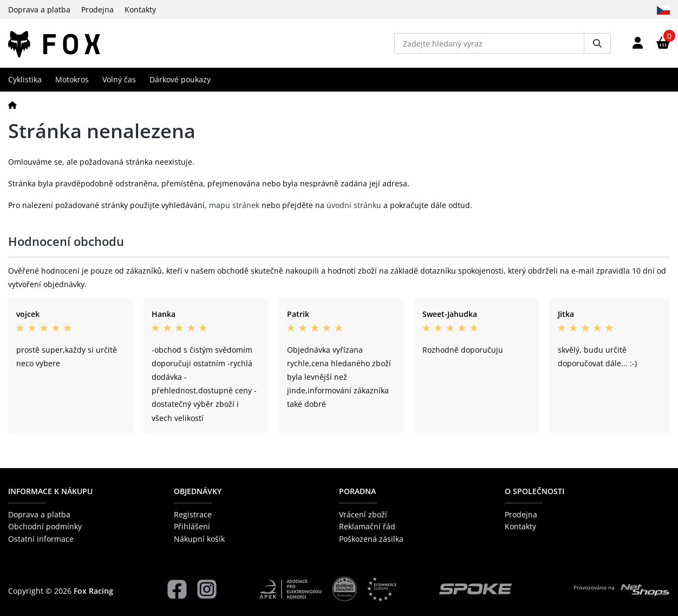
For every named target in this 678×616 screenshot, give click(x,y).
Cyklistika (25, 79)
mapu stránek (234, 205)
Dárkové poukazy (180, 79)
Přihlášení (192, 526)
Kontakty (140, 9)
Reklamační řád (367, 526)
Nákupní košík (199, 539)
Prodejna (97, 9)
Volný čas (119, 79)
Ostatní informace (41, 539)
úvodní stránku (354, 205)
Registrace (193, 514)
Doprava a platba (39, 9)
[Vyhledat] (597, 43)
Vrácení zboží (363, 514)
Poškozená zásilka (371, 539)
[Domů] (12, 105)
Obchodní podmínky (45, 526)
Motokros (72, 79)
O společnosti (534, 491)
